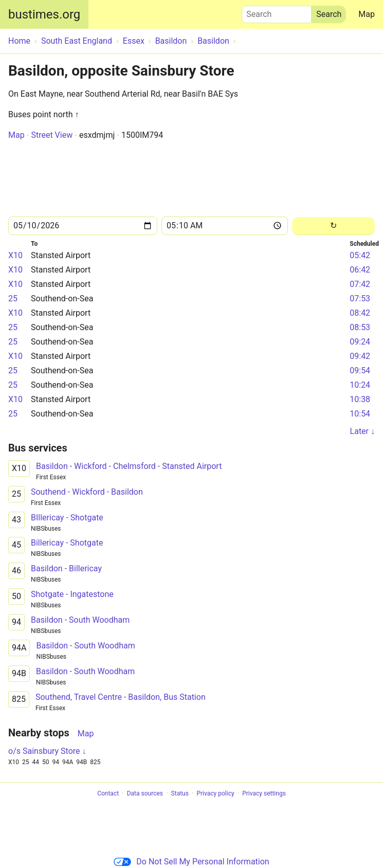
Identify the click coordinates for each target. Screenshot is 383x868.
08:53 (360, 327)
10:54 (360, 414)
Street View (52, 135)
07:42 (360, 284)
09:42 (360, 356)
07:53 (360, 299)
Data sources (145, 793)
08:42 (360, 313)
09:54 (360, 370)
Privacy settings (264, 793)
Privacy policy (215, 793)
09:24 (360, 342)
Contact (108, 793)
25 (13, 299)
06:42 (360, 270)
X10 (15, 255)
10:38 (360, 399)
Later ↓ (362, 431)
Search (277, 12)
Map (367, 14)
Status (180, 793)
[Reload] (333, 226)
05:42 (360, 255)
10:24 (360, 385)
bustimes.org (44, 14)
